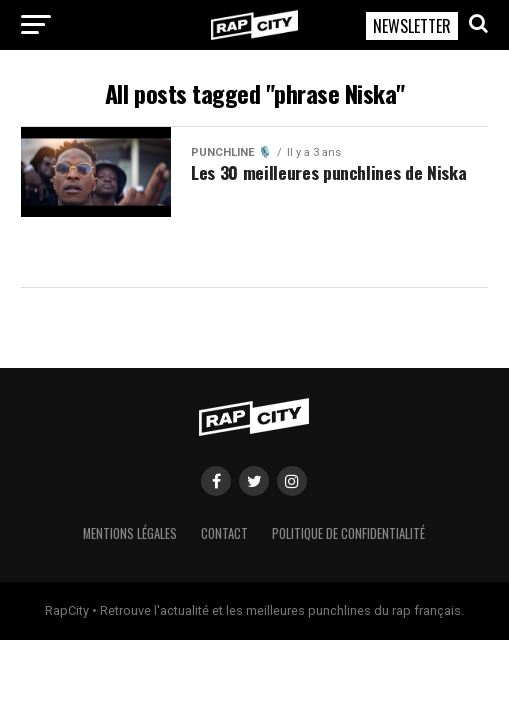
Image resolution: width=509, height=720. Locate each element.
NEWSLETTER (412, 26)
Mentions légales (130, 533)
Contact (224, 533)
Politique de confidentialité (348, 533)
